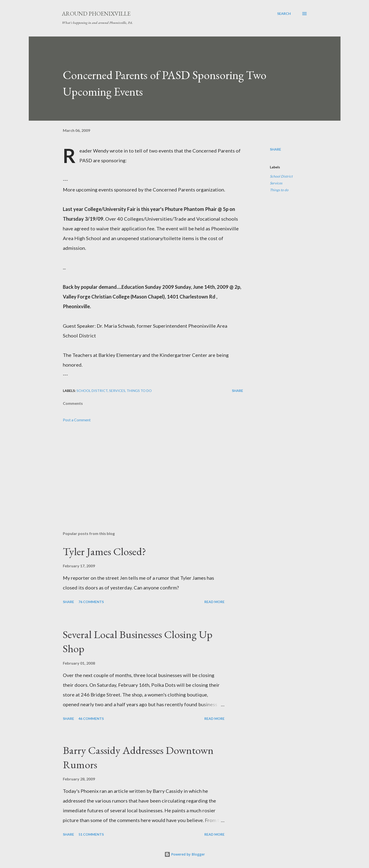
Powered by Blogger (185, 854)
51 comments (91, 834)
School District (281, 176)
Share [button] (275, 149)
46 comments (91, 719)
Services (276, 183)
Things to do (279, 190)
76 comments (91, 602)
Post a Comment (77, 420)
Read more (214, 602)
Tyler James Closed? (104, 551)
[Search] (284, 14)
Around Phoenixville (96, 14)
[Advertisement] (145, 470)
